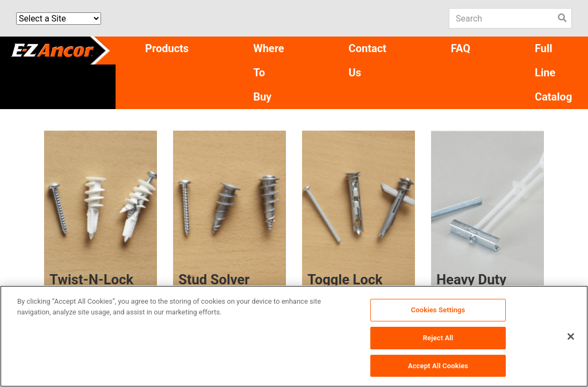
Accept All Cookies (438, 366)
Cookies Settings (438, 311)
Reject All (438, 339)
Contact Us (368, 60)
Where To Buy (268, 73)
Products (167, 48)
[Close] (571, 338)
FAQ (461, 48)
